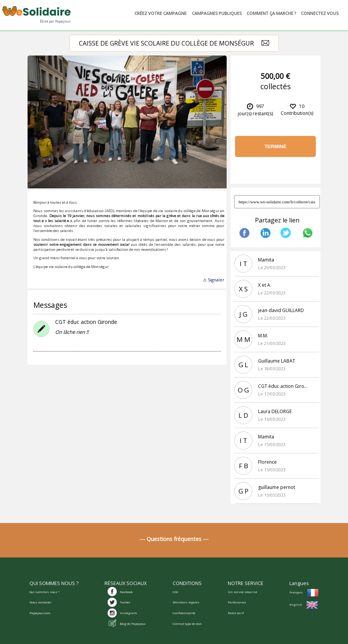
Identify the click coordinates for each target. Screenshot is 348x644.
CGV (176, 592)
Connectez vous (318, 13)
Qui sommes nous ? (44, 592)
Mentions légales (186, 602)
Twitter (125, 602)
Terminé (276, 146)
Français (304, 592)
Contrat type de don (187, 624)
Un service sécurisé (243, 592)
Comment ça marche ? (269, 13)
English (304, 605)
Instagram (128, 613)
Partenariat (237, 602)
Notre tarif (236, 613)
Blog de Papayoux (133, 624)
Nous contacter (41, 602)
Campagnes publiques (214, 13)
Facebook (126, 592)
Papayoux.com (40, 613)
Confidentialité (184, 613)
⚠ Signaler (214, 280)
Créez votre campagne (158, 13)
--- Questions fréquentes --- (174, 539)
